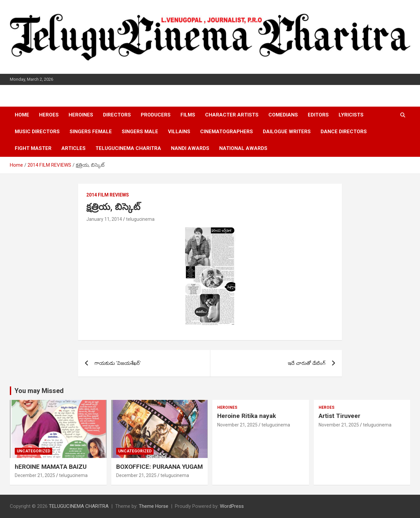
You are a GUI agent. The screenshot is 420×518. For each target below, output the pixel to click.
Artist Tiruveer (339, 416)
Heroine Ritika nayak (247, 416)
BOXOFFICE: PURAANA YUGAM (159, 467)
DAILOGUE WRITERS (287, 132)
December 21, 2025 (35, 475)
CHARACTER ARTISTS (232, 115)
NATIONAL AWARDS (243, 148)
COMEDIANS (283, 115)
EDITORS (318, 115)
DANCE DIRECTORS (344, 132)
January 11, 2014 (104, 219)
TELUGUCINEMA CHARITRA (128, 148)
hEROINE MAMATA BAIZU (51, 467)
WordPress (232, 506)
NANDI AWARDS (190, 148)
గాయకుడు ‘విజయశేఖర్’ (118, 363)
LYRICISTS (351, 115)
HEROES (49, 115)
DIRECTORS (117, 115)
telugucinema (140, 219)
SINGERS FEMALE (91, 132)
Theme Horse (154, 506)
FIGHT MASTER (33, 148)
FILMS (188, 115)
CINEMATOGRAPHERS (227, 132)
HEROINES (81, 115)
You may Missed (39, 391)
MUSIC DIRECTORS (37, 132)
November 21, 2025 (237, 425)
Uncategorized (33, 451)
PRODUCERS (156, 115)
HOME (22, 115)
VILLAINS (179, 132)
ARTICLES (73, 148)
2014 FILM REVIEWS (108, 195)
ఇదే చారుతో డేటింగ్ (307, 363)
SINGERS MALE (140, 132)
